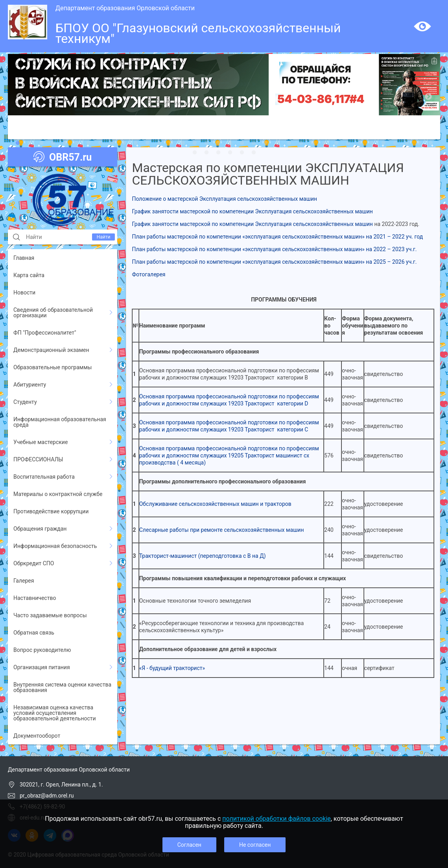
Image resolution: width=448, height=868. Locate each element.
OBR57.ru (63, 157)
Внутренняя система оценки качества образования (62, 687)
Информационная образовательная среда (60, 422)
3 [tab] (41, 143)
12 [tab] (147, 143)
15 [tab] (183, 143)
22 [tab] (265, 143)
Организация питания (42, 667)
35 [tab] (419, 143)
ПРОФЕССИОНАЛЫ (38, 459)
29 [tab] (348, 143)
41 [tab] (242, 153)
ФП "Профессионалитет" (45, 333)
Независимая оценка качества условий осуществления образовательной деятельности (55, 713)
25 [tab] (301, 143)
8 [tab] (100, 143)
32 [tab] (383, 143)
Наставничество (35, 598)
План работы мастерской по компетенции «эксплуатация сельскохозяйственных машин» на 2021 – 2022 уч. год (277, 237)
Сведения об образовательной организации (53, 313)
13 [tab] (159, 143)
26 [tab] (313, 143)
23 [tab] (277, 143)
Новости (24, 292)
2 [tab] (29, 143)
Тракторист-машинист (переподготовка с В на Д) (203, 556)
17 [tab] (206, 143)
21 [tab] (254, 143)
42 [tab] (254, 153)
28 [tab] (336, 143)
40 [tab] (230, 153)
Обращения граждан (40, 529)
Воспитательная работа (44, 477)
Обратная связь (34, 633)
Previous (20, 97)
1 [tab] (18, 143)
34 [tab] (407, 143)
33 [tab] (395, 143)
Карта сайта (29, 275)
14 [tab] (171, 143)
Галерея (24, 581)
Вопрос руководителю (42, 650)
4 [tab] (53, 143)
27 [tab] (324, 143)
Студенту (25, 402)
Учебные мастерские (41, 442)
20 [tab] (242, 143)
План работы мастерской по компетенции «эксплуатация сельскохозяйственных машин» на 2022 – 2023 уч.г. (274, 249)
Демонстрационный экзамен (51, 350)
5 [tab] (65, 143)
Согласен (189, 845)
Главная (24, 258)
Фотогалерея (148, 274)
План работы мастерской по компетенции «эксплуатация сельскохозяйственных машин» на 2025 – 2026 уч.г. (274, 262)
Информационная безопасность (55, 546)
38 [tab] (206, 153)
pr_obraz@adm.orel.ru (47, 796)
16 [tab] (195, 143)
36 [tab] (431, 143)
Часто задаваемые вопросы (50, 615)
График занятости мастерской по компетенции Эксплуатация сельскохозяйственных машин (252, 211)
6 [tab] (77, 143)
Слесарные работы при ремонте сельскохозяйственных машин (222, 530)
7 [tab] (88, 143)
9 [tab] (112, 143)
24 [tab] (289, 143)
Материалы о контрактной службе (58, 494)
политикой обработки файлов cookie (277, 819)
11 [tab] (136, 143)
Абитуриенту (30, 385)
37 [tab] (195, 153)
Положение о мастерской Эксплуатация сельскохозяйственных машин (224, 199)
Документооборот (37, 736)
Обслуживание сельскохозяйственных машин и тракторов (215, 504)
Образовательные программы (53, 367)
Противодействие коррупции (51, 511)
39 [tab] (218, 153)
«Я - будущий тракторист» (172, 668)
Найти (104, 237)
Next (428, 97)
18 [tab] (218, 143)
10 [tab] (124, 143)
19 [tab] (230, 143)
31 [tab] (372, 143)
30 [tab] (360, 143)
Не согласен (255, 845)
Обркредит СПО (34, 563)
